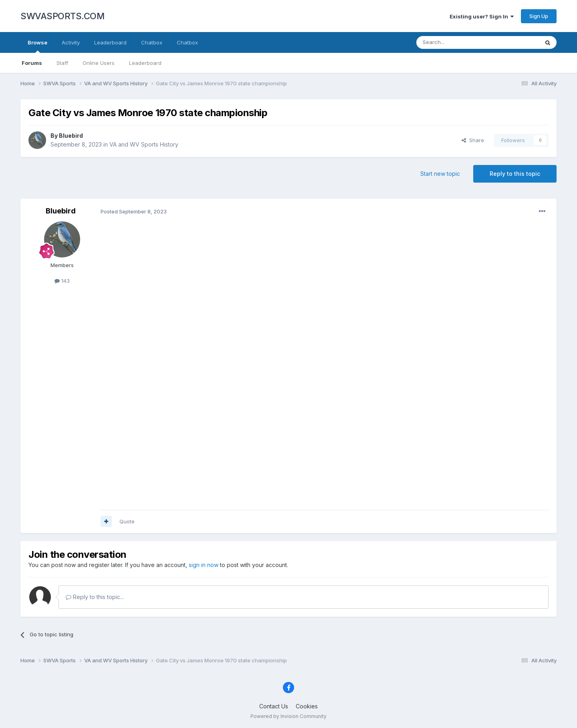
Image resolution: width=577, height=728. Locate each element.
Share (473, 140)
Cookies (307, 706)
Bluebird (71, 136)
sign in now (204, 565)
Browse (37, 46)
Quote (127, 521)
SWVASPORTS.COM (62, 16)
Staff (62, 63)
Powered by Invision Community (288, 716)
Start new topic (440, 174)
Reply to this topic (515, 174)
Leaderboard (145, 63)
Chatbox (152, 42)
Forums (32, 63)
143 (62, 281)
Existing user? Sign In (482, 16)
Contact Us (274, 706)
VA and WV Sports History (144, 144)
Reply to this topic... (95, 597)
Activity (71, 42)
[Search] (457, 42)
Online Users (99, 63)
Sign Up (539, 16)
